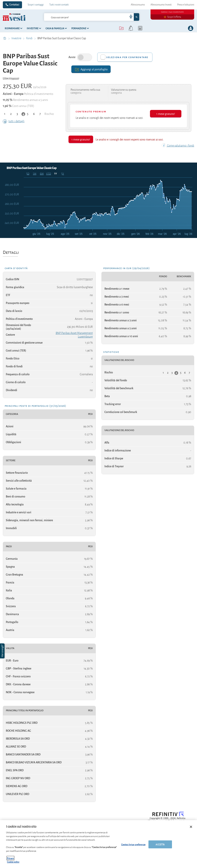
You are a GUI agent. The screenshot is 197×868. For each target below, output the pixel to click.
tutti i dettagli (14, 121)
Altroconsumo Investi (161, 5)
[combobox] (92, 17)
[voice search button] (129, 17)
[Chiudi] (191, 827)
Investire (17, 38)
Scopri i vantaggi (36, 5)
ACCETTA (160, 844)
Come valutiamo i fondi (178, 146)
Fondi (30, 38)
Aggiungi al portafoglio (91, 69)
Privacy (10, 858)
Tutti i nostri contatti (59, 5)
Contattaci (14, 5)
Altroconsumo (138, 5)
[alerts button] (131, 28)
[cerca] (80, 17)
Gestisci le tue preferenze (133, 844)
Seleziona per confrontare (127, 57)
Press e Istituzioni (186, 5)
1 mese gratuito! (166, 114)
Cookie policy (13, 862)
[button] (3, 651)
